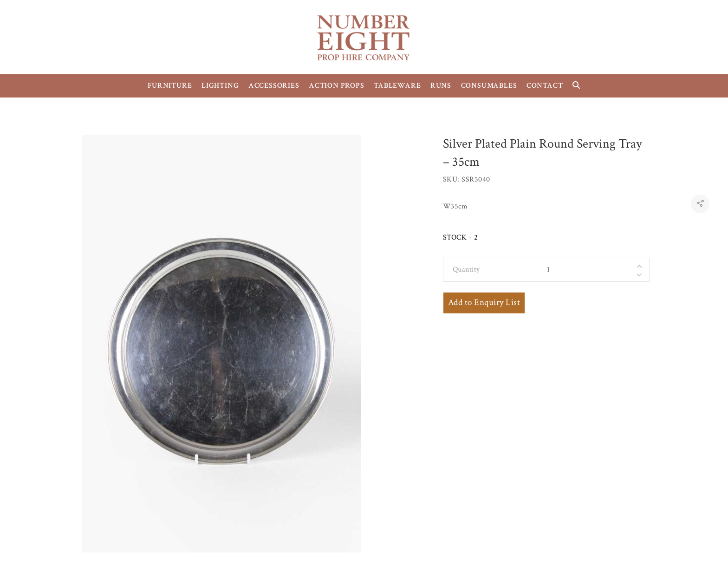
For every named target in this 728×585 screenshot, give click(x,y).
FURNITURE (170, 86)
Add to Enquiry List (484, 302)
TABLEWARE (397, 86)
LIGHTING (220, 86)
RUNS (441, 86)
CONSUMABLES (489, 86)
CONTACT (545, 86)
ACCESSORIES (274, 86)
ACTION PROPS (337, 86)
